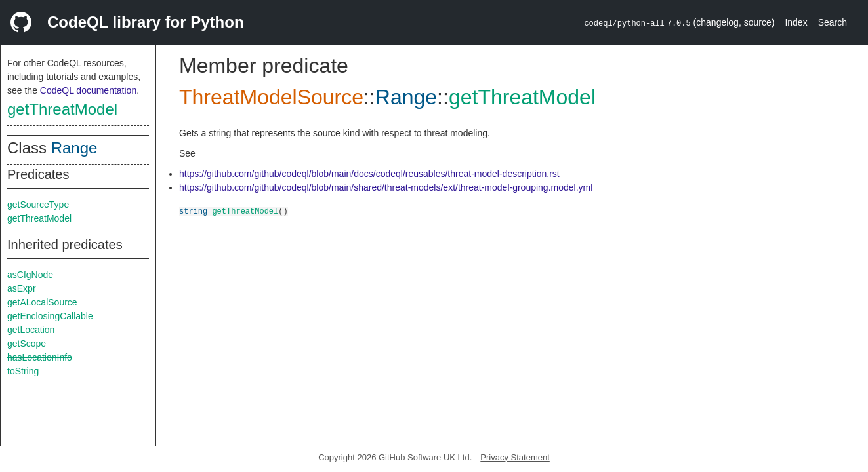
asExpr (22, 288)
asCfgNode (30, 275)
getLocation (31, 330)
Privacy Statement (515, 457)
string (193, 211)
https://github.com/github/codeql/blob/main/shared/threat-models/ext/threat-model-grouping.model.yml (386, 187)
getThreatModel (62, 109)
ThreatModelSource (271, 97)
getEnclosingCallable (50, 316)
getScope (27, 344)
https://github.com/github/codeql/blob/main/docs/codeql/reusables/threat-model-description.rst (369, 174)
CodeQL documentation (88, 90)
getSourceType (38, 205)
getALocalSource (42, 302)
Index (796, 22)
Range (74, 148)
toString (23, 371)
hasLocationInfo (40, 357)
